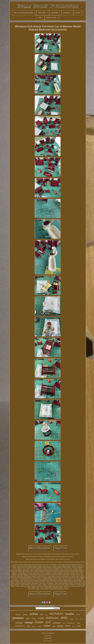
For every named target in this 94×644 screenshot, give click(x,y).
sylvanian (25, 615)
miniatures (20, 626)
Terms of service (48, 641)
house (39, 622)
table (28, 619)
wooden (69, 614)
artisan (34, 614)
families (72, 619)
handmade (71, 623)
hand (54, 626)
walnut (47, 626)
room (68, 626)
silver (78, 614)
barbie (39, 626)
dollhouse (52, 618)
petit (73, 626)
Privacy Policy (48, 638)
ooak (79, 626)
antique (19, 623)
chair (42, 615)
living (46, 615)
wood (82, 619)
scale (41, 618)
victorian (57, 623)
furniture (18, 618)
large (34, 618)
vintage (29, 622)
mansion (18, 614)
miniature (56, 613)
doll (48, 622)
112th (78, 623)
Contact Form (48, 636)
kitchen (34, 627)
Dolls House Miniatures (48, 633)
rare (64, 623)
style (77, 619)
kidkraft (60, 626)
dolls (64, 618)
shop (28, 626)
